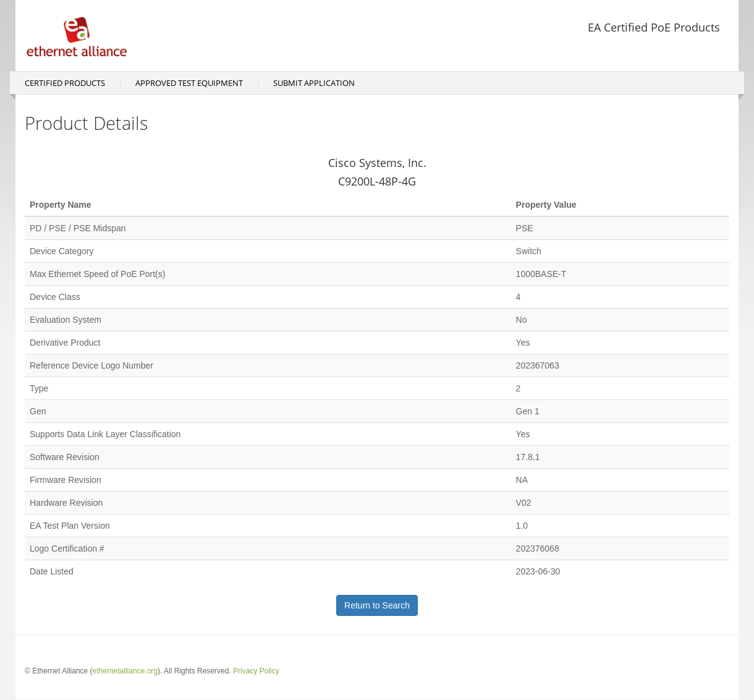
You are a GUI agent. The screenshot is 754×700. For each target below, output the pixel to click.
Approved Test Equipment (189, 83)
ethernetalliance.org (125, 671)
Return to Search (377, 605)
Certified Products (65, 83)
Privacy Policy (256, 671)
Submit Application (314, 83)
